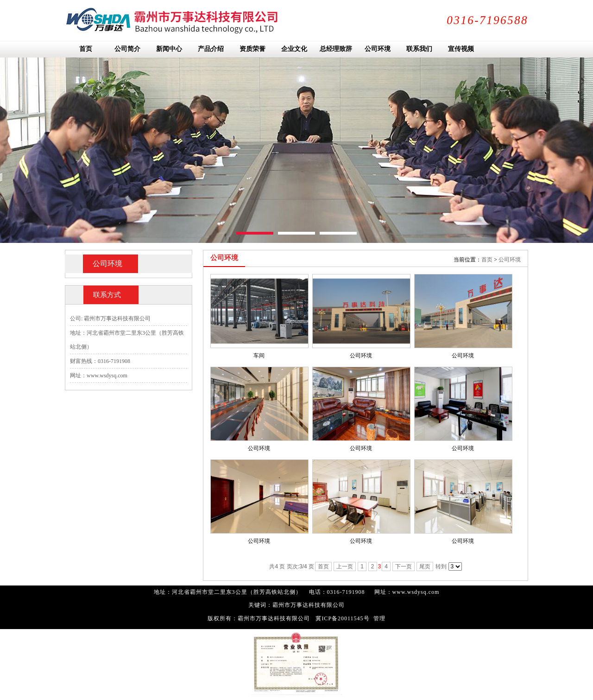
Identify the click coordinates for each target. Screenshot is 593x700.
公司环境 (510, 260)
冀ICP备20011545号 (342, 618)
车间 (259, 356)
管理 (379, 618)
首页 (487, 260)
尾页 (425, 566)
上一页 (345, 566)
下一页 (404, 566)
